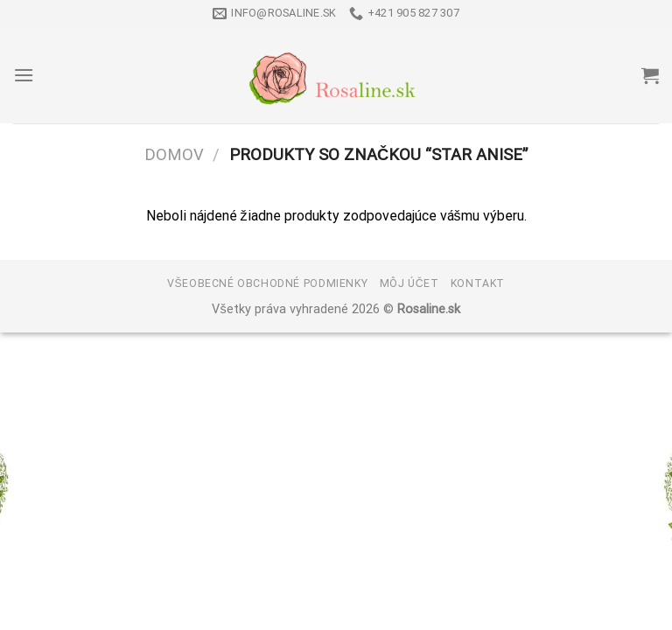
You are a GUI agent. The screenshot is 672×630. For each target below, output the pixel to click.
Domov (174, 154)
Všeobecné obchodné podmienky (267, 283)
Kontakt (478, 283)
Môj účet (409, 283)
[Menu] (24, 75)
